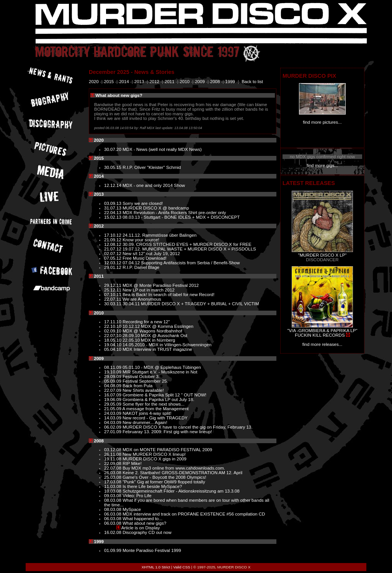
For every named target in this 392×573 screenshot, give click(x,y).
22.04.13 (113, 213)
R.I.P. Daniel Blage (141, 267)
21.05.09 (113, 409)
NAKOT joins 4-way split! (147, 413)
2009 (200, 82)
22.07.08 (113, 468)
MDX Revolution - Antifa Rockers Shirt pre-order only (174, 213)
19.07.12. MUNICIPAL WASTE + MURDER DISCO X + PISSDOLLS (189, 249)
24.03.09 (113, 413)
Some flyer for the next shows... (154, 404)
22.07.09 (113, 390)
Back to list (252, 82)
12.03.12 (113, 263)
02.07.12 (113, 254)
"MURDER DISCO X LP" (323, 255)
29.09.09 (113, 377)
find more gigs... (322, 165)
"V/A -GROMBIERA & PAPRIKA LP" (322, 331)
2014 (124, 82)
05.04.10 (113, 349)
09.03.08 (113, 496)
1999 (230, 82)
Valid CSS (182, 567)
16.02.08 (113, 532)
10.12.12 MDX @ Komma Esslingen (158, 326)
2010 (185, 82)
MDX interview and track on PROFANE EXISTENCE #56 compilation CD (194, 514)
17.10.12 (113, 235)
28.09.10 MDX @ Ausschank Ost (155, 336)
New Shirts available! (143, 390)
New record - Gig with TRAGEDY (155, 418)
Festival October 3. (141, 377)
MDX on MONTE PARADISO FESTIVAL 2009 (167, 450)
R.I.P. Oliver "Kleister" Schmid (152, 167)
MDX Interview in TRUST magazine (157, 349)
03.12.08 (113, 450)
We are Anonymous (142, 299)
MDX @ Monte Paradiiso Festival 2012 (161, 285)
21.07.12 (113, 249)
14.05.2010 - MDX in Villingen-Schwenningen (167, 345)
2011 (170, 82)
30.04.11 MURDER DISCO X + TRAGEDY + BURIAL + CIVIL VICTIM (191, 304)
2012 (154, 82)
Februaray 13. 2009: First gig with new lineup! (167, 432)
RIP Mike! (132, 463)
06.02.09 (113, 427)
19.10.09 (113, 372)
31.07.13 (113, 208)
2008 (215, 82)
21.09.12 (113, 240)
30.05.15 (113, 167)
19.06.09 (113, 399)
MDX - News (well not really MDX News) (162, 149)
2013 (139, 82)
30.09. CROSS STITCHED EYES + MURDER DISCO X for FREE (187, 244)
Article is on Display (141, 528)
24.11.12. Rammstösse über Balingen (159, 235)
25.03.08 (113, 477)
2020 (94, 82)
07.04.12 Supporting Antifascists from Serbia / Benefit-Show (181, 263)
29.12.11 (113, 285)
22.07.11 (113, 299)
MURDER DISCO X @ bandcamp (156, 208)
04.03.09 (113, 422)
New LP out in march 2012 (149, 290)
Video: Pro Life (137, 496)
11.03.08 (113, 486)
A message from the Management (156, 409)
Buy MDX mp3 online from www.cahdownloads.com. (174, 468)
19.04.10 (113, 345)
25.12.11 (113, 290)
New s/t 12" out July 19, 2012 (151, 254)
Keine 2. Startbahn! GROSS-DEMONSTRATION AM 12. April (182, 473)
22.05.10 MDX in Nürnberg (149, 340)
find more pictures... (322, 122)
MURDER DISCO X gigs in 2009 (154, 459)
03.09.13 (113, 203)
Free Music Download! (145, 258)
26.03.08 (113, 473)
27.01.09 (113, 432)
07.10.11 (113, 295)
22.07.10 (113, 336)
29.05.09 (113, 404)
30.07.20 (113, 149)
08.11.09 (113, 367)
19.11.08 (113, 459)
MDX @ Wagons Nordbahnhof (152, 331)
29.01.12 (113, 267)
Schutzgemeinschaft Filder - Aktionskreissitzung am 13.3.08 (181, 491)
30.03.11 (113, 304)
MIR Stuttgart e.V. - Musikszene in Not (160, 372)
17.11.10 (113, 322)
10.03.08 (113, 491)
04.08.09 (113, 386)
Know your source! (141, 240)
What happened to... (142, 519)
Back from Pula (137, 386)
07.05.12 (113, 258)
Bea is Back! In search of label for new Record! (168, 295)
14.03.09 (113, 418)
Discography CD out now (147, 532)
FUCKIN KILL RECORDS (320, 335)
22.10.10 (113, 326)
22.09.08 (113, 463)
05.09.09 (113, 381)
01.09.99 (113, 550)
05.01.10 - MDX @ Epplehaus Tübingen (162, 367)
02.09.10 (113, 331)
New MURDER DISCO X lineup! (154, 454)
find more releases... (323, 344)
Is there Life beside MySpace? (152, 486)
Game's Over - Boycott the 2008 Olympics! (164, 477)
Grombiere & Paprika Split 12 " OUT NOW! (164, 395)
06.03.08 (113, 514)
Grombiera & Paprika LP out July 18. (158, 399)
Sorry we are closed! (143, 203)
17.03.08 (113, 482)
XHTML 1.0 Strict (156, 567)
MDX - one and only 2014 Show (154, 185)
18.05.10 (113, 340)
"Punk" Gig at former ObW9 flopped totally (164, 482)
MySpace (132, 509)
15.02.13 (113, 217)
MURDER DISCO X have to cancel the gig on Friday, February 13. (187, 427)
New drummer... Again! (145, 422)
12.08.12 (113, 244)
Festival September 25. (145, 381)
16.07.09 (113, 395)
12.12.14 (113, 185)
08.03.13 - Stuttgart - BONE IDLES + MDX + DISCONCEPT (181, 217)
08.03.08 (113, 500)
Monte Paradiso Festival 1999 (152, 550)
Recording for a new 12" (146, 322)
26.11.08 (113, 454)
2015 (109, 82)
